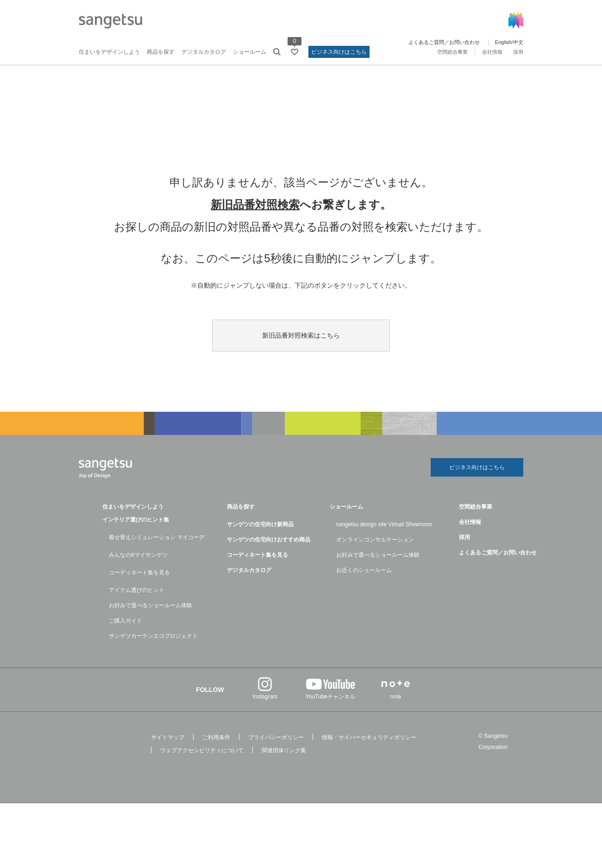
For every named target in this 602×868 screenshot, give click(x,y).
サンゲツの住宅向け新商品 (260, 524)
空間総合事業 (452, 52)
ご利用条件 (216, 737)
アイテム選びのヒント (137, 590)
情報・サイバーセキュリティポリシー (369, 737)
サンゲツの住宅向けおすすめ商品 (269, 540)
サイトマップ (168, 737)
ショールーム (250, 52)
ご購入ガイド (125, 621)
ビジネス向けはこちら (339, 52)
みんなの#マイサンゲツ (138, 555)
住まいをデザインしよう (109, 52)
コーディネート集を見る (139, 572)
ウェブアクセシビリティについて (202, 750)
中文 (518, 42)
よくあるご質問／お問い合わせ (444, 42)
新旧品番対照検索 (255, 204)
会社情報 (492, 52)
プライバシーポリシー (276, 737)
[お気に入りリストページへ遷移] (295, 52)
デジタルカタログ (204, 52)
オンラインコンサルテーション (375, 540)
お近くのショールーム (364, 570)
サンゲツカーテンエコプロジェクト (153, 636)
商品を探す (161, 52)
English (503, 42)
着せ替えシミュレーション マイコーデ (157, 537)
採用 (518, 52)
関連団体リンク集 (284, 750)
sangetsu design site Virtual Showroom (384, 524)
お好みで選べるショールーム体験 (150, 605)
